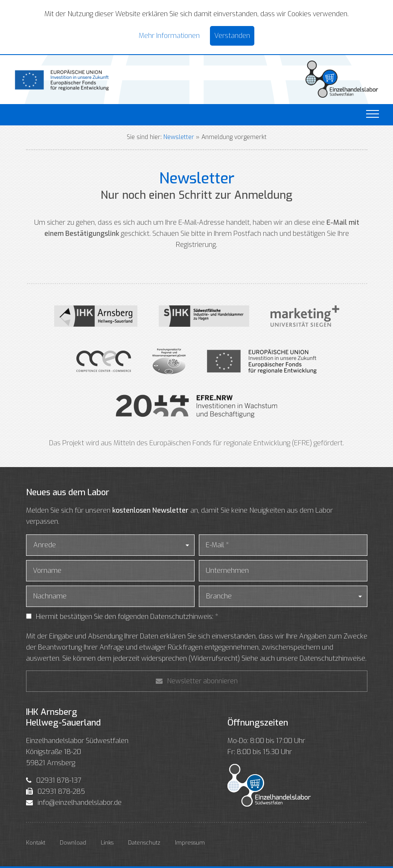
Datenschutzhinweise (332, 658)
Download (73, 843)
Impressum (190, 843)
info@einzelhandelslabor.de (80, 803)
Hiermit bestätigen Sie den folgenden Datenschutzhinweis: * (127, 617)
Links (107, 843)
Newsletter (179, 137)
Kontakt (36, 843)
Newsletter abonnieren (197, 681)
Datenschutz (144, 843)
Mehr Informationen (169, 36)
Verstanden (232, 36)
